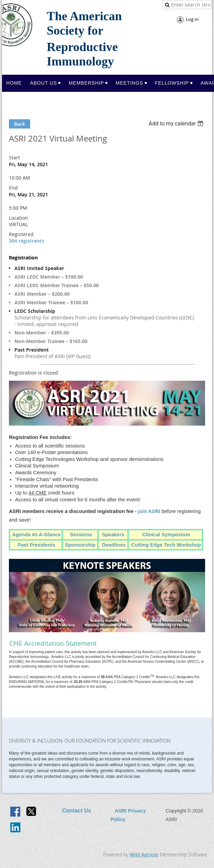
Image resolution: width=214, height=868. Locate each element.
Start (14, 157)
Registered (21, 234)
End (13, 188)
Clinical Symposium (166, 535)
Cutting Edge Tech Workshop (166, 545)
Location (19, 218)
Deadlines (113, 545)
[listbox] (177, 124)
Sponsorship (81, 545)
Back (20, 124)
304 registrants (27, 241)
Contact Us (76, 811)
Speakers (113, 535)
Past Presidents (36, 545)
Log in (192, 19)
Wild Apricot (144, 854)
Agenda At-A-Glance (36, 535)
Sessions (81, 535)
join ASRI (149, 511)
